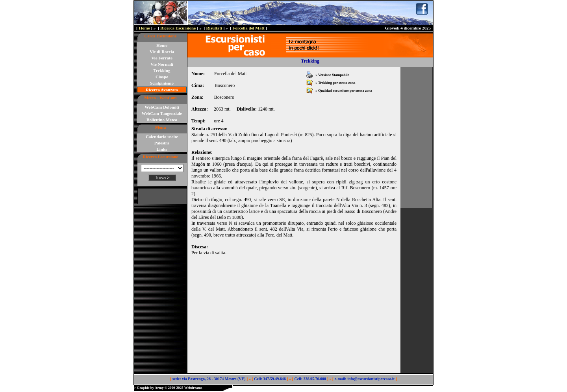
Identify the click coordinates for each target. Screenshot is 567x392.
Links (162, 149)
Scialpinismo (162, 83)
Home (144, 28)
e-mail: (341, 379)
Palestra (162, 143)
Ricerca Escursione (178, 28)
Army (159, 388)
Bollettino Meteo (162, 120)
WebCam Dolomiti (162, 107)
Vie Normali (162, 64)
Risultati (214, 28)
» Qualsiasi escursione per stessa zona (343, 91)
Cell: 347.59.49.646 (270, 379)
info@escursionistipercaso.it (371, 379)
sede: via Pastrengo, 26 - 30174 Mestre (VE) (209, 379)
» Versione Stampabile (332, 75)
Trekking (162, 70)
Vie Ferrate (162, 58)
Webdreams (193, 388)
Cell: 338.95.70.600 (310, 379)
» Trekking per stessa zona (335, 83)
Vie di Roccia (162, 52)
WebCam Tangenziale (162, 113)
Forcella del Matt (249, 28)
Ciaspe (162, 77)
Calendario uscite (162, 137)
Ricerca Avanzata (162, 90)
